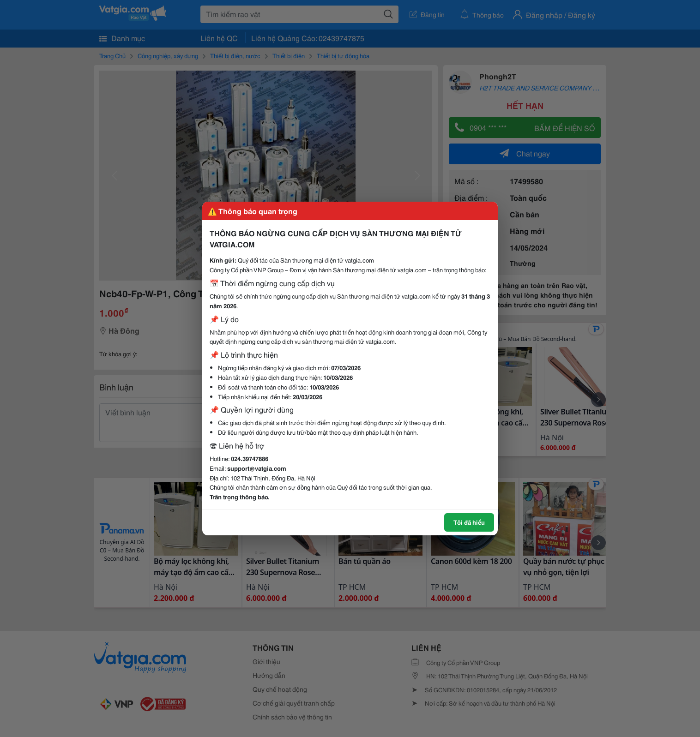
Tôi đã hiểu (469, 522)
